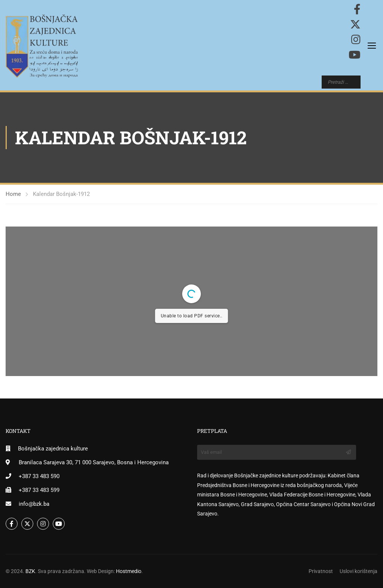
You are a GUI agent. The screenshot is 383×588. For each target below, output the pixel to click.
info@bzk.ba (34, 504)
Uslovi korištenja (359, 571)
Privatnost (321, 571)
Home (13, 194)
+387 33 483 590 (39, 476)
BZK (30, 571)
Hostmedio (129, 571)
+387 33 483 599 (39, 490)
